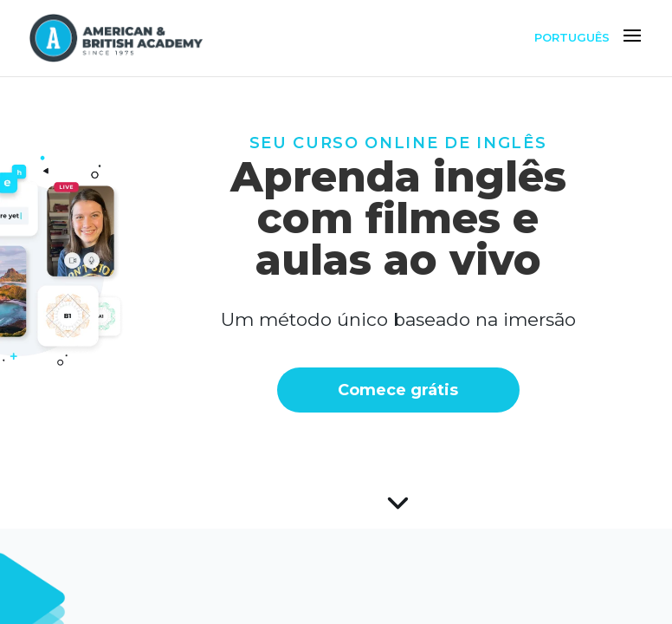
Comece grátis (336, 390)
